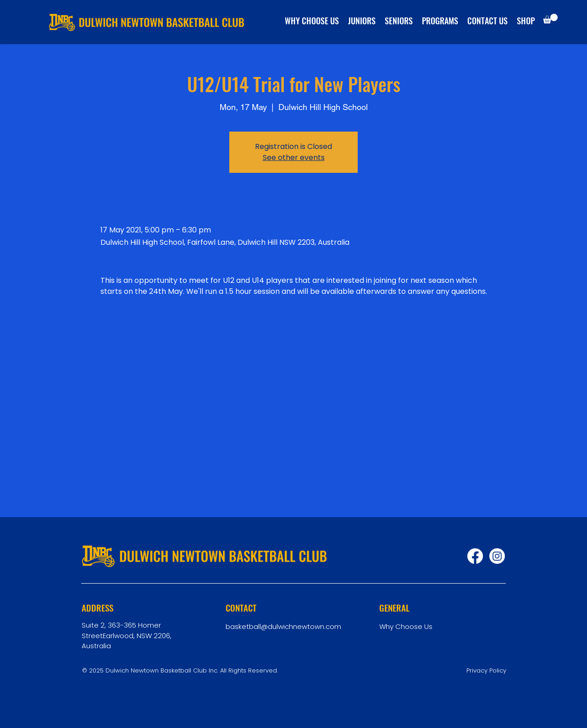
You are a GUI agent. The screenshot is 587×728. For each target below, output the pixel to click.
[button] (550, 19)
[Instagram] (497, 556)
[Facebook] (475, 556)
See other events (294, 157)
